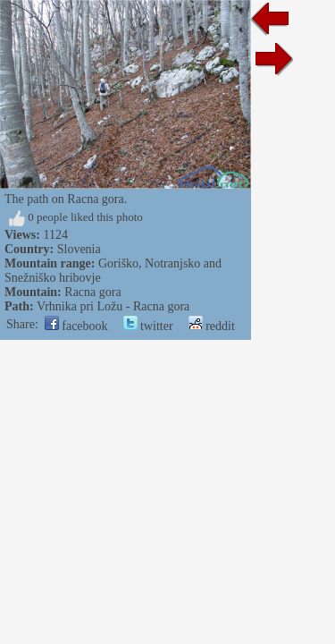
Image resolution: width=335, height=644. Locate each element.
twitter (148, 326)
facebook (76, 326)
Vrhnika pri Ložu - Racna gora (113, 306)
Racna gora (92, 292)
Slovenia (79, 249)
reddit (212, 326)
